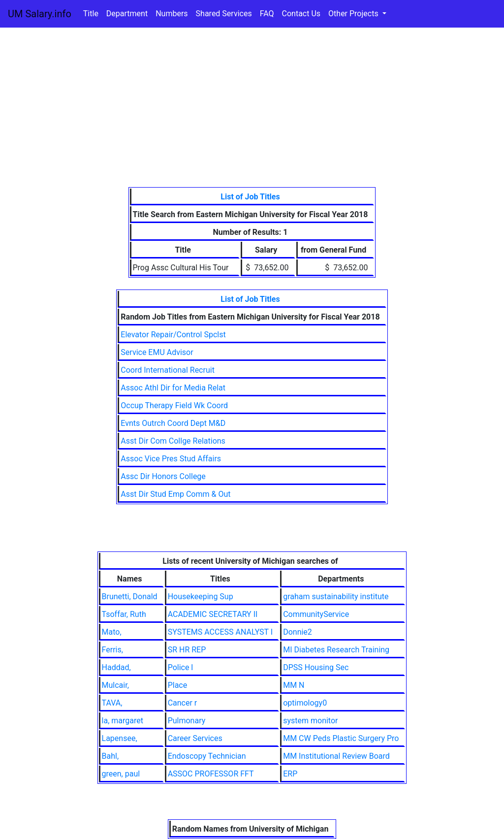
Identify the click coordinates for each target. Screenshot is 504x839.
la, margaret (123, 721)
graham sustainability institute (336, 597)
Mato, (112, 632)
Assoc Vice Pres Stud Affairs (171, 459)
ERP (290, 774)
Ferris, (112, 650)
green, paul (121, 774)
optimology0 (305, 703)
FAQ (267, 14)
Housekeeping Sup (201, 597)
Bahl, (110, 756)
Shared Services (224, 14)
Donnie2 (298, 632)
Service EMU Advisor (157, 352)
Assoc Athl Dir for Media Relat (173, 388)
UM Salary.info (40, 14)
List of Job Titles (250, 197)
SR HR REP (187, 650)
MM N (294, 685)
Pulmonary (187, 721)
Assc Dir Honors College (163, 476)
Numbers (172, 14)
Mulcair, (115, 685)
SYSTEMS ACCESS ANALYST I (220, 632)
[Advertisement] (252, 113)
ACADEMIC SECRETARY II (213, 614)
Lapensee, (120, 738)
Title (91, 14)
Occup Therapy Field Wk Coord (174, 405)
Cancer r (183, 703)
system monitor (310, 721)
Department (127, 14)
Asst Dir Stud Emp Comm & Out (175, 494)
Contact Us (301, 14)
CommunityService (316, 614)
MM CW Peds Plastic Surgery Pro (341, 738)
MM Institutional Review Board (336, 756)
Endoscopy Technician (207, 756)
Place (178, 685)
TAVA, (112, 703)
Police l (181, 667)
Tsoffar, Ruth (124, 614)
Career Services (195, 738)
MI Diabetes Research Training (336, 650)
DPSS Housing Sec (316, 667)
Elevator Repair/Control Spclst (173, 335)
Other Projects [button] (354, 14)
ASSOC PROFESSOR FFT (211, 774)
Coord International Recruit (168, 370)
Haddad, (116, 667)
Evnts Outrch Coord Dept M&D (173, 423)
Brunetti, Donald (130, 597)
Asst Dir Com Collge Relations (173, 441)
